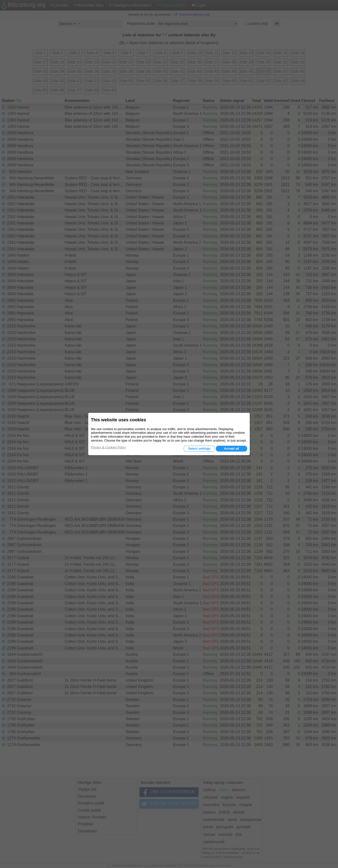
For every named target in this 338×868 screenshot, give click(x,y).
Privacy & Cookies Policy (108, 447)
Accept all (231, 449)
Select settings (199, 449)
